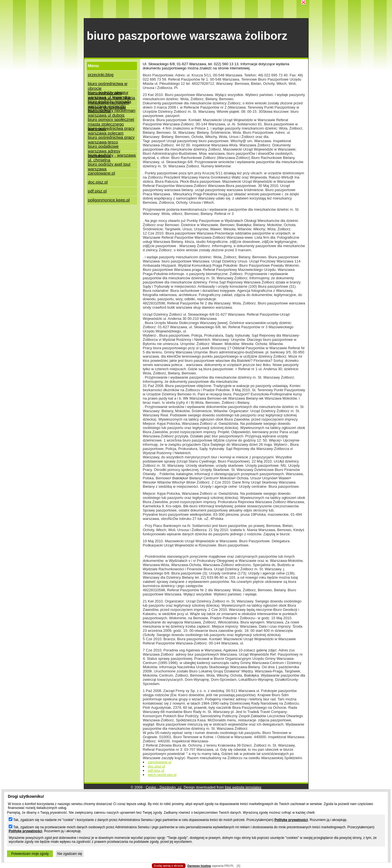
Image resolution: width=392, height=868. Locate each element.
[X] (238, 866)
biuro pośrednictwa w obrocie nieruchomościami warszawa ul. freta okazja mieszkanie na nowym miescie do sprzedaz (112, 85)
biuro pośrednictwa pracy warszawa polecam (111, 129)
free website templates (243, 787)
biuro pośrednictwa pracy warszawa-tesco (111, 138)
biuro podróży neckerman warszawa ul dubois (112, 112)
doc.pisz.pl (98, 182)
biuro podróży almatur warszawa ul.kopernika (109, 94)
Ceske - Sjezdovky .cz (164, 787)
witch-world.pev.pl (162, 775)
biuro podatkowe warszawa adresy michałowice (104, 147)
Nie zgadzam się (70, 854)
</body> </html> (196, 28)
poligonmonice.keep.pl (109, 200)
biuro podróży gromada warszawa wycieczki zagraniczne (110, 103)
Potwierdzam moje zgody (30, 854)
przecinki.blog (101, 75)
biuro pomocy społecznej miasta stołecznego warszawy (111, 120)
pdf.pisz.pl (98, 191)
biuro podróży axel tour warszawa (109, 165)
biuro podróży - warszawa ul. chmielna (112, 156)
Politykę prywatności (291, 820)
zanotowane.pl (102, 173)
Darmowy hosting (199, 866)
